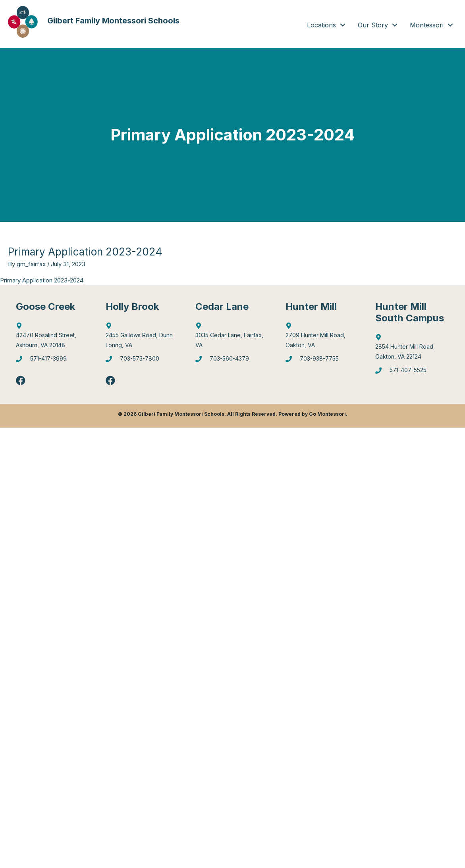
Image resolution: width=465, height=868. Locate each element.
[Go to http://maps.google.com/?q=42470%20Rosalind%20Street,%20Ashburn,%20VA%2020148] (53, 337)
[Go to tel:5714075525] (412, 372)
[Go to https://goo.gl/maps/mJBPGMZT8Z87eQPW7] (232, 337)
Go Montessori (327, 414)
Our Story (373, 25)
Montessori (427, 25)
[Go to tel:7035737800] (143, 361)
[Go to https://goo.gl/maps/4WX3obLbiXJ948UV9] (322, 337)
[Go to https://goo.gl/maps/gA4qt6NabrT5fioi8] (412, 349)
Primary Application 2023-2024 (42, 280)
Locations (321, 25)
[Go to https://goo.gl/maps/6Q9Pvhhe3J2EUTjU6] (143, 337)
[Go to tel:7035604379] (232, 361)
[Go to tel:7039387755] (322, 361)
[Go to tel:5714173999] (53, 361)
